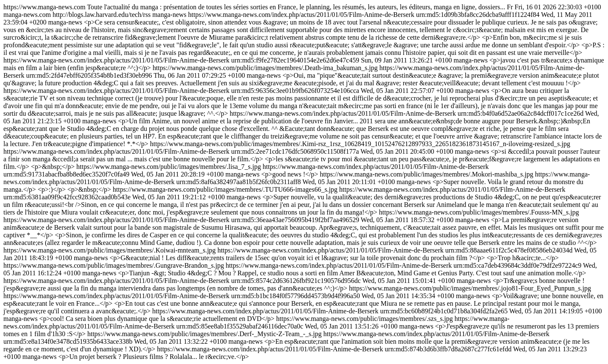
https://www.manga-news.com (304, 182)
